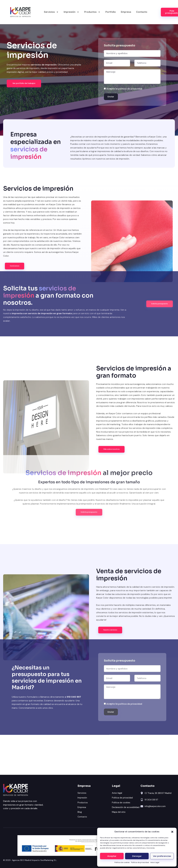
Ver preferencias (162, 856)
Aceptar (112, 856)
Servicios (51, 12)
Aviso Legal (155, 862)
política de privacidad (131, 84)
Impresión (71, 12)
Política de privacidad (140, 862)
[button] (172, 832)
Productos (92, 12)
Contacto (142, 12)
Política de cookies (122, 862)
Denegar (137, 856)
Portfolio (111, 12)
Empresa (126, 12)
